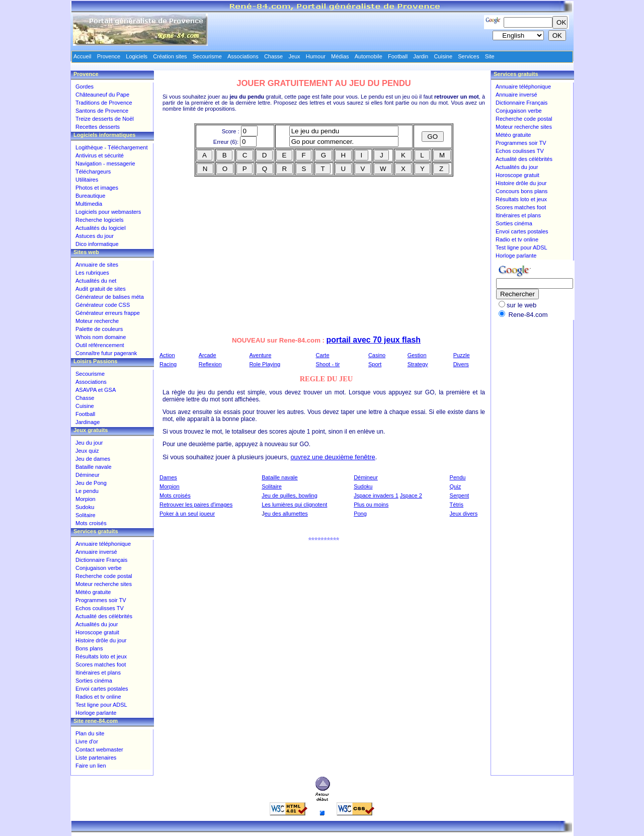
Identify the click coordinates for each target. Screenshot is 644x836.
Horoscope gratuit (97, 632)
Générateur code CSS (103, 305)
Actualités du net (96, 281)
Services (468, 56)
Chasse (85, 398)
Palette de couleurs (99, 329)
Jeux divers (464, 514)
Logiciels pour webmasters (108, 212)
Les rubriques (92, 273)
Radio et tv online (517, 239)
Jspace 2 (411, 495)
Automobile (369, 56)
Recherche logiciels (99, 220)
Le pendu (87, 491)
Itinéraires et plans (98, 673)
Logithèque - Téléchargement (112, 147)
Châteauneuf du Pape (102, 95)
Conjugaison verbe (99, 568)
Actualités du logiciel (101, 228)
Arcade (208, 355)
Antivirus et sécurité (100, 155)
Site (490, 56)
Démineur (366, 477)
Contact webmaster (99, 749)
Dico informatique (97, 244)
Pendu (458, 477)
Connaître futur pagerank (106, 353)
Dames (168, 477)
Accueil (82, 56)
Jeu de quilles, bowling (290, 495)
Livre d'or (87, 741)
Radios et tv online (98, 697)
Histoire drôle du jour (101, 640)
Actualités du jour (97, 624)
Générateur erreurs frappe (108, 313)
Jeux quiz (87, 451)
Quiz (456, 486)
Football (85, 414)
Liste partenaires (96, 758)
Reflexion (210, 364)
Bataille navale (280, 477)
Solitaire (272, 486)
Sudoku (363, 486)
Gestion (417, 355)
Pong (360, 514)
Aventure (260, 355)
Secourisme (90, 374)
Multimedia (89, 204)
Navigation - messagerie (105, 163)
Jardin (421, 56)
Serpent (460, 495)
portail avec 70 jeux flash (374, 340)
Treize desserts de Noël (105, 119)
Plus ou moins (371, 505)
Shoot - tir (328, 364)
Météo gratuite (93, 592)
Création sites (170, 56)
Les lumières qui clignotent (294, 505)
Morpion (170, 486)
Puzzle (462, 355)
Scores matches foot (101, 664)
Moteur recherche (97, 321)
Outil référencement (100, 345)
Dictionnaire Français (101, 560)
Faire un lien (91, 766)
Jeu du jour (89, 443)
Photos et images (97, 188)
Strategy (418, 364)
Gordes (85, 87)
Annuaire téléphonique (103, 544)
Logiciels (137, 56)
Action (167, 355)
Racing (168, 364)
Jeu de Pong (91, 483)
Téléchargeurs (93, 172)
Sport (375, 364)
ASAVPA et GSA (96, 390)
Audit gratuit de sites (101, 289)
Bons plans (89, 648)
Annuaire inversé (96, 552)
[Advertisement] (245, 259)
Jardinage (88, 422)
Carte (323, 355)
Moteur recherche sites (104, 584)
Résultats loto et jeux (101, 656)
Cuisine (85, 406)
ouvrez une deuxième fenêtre (333, 457)
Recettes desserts (98, 127)
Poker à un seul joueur (187, 514)
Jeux (294, 56)
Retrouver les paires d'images (196, 505)
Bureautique (90, 196)
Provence (109, 56)
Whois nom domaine (101, 337)
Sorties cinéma (94, 681)
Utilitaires (87, 180)
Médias (340, 56)
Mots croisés (175, 495)
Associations (91, 382)
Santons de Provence (102, 111)
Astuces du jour (95, 236)
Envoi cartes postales (102, 689)
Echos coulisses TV (100, 608)
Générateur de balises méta (110, 297)
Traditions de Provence (104, 103)
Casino (377, 355)
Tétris (457, 505)
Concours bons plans (521, 191)
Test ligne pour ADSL (101, 705)
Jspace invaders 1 (376, 495)
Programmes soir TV (101, 600)
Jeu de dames (93, 459)
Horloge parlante (96, 713)
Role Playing (265, 364)
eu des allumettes (286, 514)
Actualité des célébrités (104, 616)
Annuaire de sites (97, 265)
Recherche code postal (104, 576)
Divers (461, 364)
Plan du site (90, 733)
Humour (316, 56)
